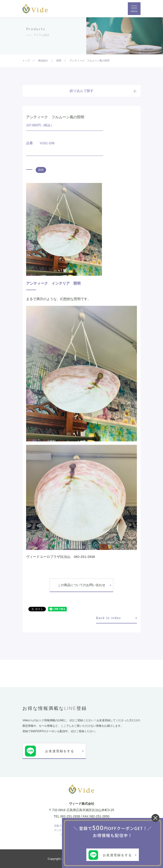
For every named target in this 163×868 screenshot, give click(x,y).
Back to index (109, 618)
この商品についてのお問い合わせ (81, 585)
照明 (41, 170)
